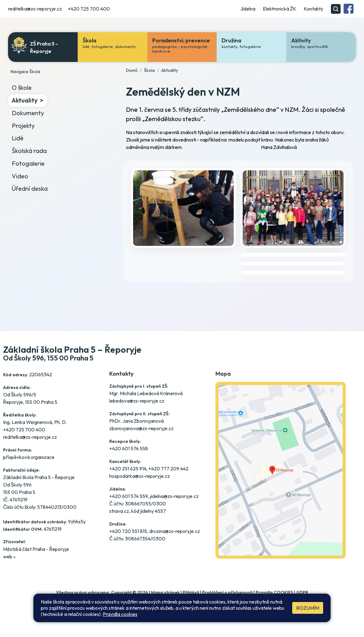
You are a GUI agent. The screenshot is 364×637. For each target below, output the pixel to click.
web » (9, 556)
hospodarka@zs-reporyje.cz (140, 476)
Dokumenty (28, 113)
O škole (22, 87)
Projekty (23, 126)
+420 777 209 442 (168, 469)
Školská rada (29, 151)
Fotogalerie (28, 163)
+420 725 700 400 (89, 9)
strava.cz (119, 511)
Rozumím (308, 608)
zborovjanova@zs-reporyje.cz (141, 428)
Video (20, 176)
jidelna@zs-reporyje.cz (174, 496)
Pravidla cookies (120, 614)
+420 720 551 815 (128, 531)
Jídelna (248, 9)
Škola (149, 70)
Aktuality (25, 100)
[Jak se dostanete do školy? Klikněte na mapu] (281, 480)
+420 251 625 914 (128, 469)
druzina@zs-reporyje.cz (175, 531)
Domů (132, 70)
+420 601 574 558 (129, 448)
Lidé (18, 138)
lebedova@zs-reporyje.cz (137, 401)
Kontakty (313, 9)
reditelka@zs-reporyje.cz (35, 9)
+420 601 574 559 (128, 496)
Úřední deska (30, 188)
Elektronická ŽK (279, 9)
